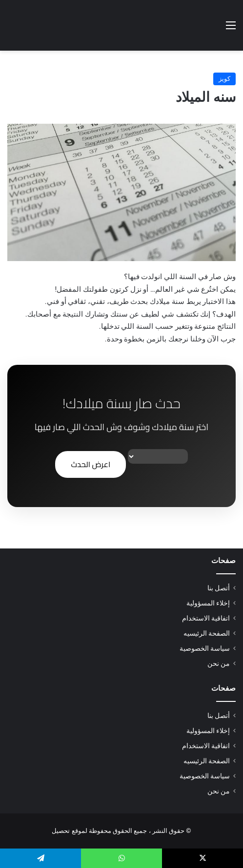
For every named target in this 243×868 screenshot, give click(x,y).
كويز (224, 79)
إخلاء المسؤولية (208, 603)
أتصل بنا (219, 588)
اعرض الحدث (91, 464)
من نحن (219, 663)
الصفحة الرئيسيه (207, 633)
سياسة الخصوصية (205, 648)
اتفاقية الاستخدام (206, 618)
